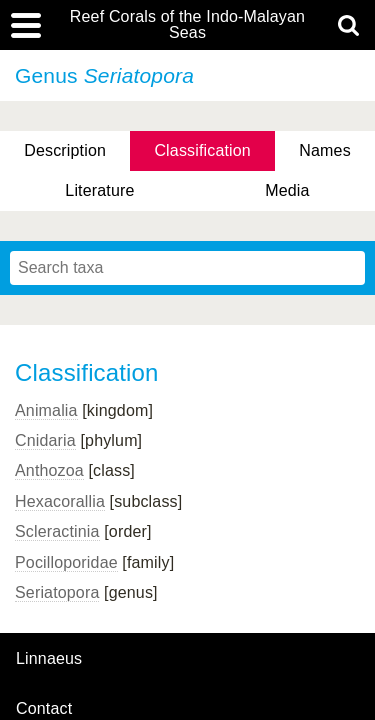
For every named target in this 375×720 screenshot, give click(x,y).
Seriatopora (57, 592)
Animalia (46, 410)
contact (44, 708)
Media (287, 190)
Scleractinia (57, 531)
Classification (202, 150)
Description (65, 150)
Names (324, 150)
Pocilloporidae (66, 562)
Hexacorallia (60, 501)
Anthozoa (49, 470)
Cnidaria (45, 440)
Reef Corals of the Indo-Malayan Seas (187, 25)
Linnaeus (49, 659)
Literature (99, 190)
